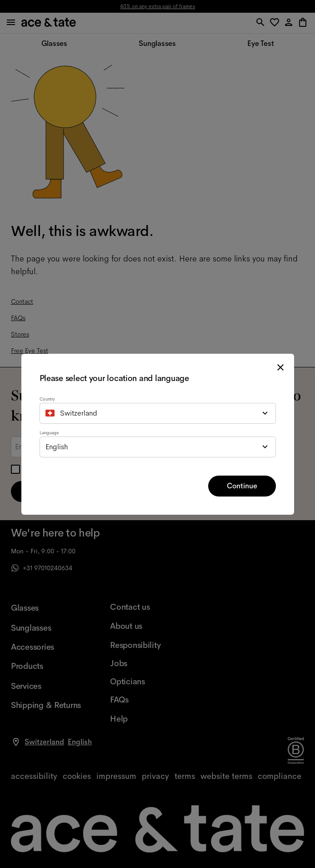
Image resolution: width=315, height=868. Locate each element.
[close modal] (280, 367)
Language (49, 433)
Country (47, 399)
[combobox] (158, 413)
